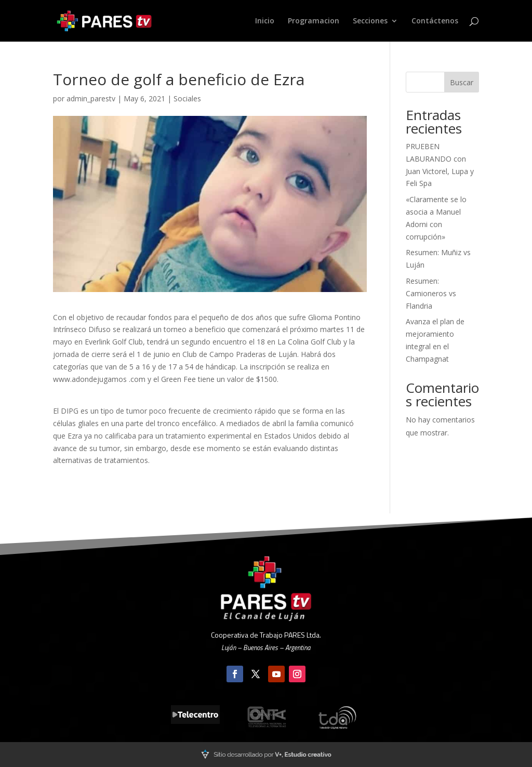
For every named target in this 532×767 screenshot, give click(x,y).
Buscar (462, 82)
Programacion (314, 21)
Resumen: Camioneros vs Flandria (431, 293)
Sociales (187, 98)
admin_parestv (91, 98)
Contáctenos (435, 21)
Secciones (370, 21)
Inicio (265, 21)
